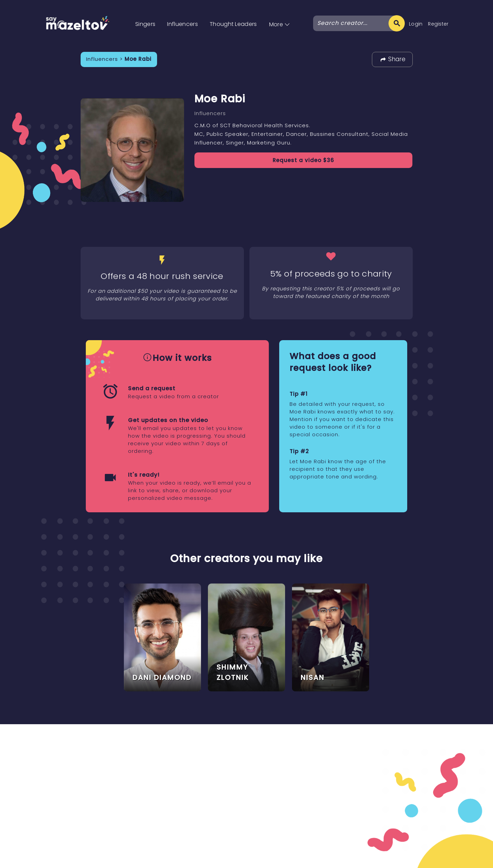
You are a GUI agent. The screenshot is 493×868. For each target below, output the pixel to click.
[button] (280, 17)
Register (438, 24)
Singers (145, 24)
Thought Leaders (233, 24)
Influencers (182, 24)
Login (416, 24)
